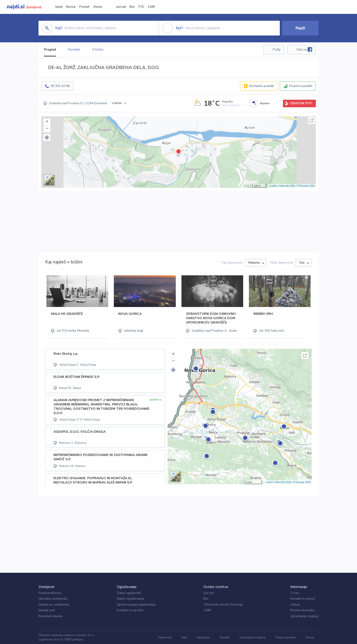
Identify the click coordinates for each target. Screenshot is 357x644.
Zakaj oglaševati (129, 593)
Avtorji (295, 605)
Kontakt (225, 637)
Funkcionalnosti (50, 593)
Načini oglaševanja (130, 599)
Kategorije (203, 637)
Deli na (304, 49)
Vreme (98, 7)
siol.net (121, 7)
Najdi (300, 28)
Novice (71, 7)
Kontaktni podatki (262, 86)
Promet (84, 7)
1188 (151, 7)
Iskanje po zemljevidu (54, 605)
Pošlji (277, 50)
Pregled (50, 50)
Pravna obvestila (302, 610)
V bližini (98, 50)
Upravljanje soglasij (304, 616)
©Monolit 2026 (287, 186)
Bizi (132, 7)
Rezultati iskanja (50, 616)
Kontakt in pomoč (303, 599)
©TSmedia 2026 (306, 186)
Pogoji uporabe (286, 637)
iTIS (141, 7)
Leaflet (273, 186)
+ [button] (47, 122)
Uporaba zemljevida (53, 599)
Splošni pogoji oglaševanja (136, 605)
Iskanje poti (47, 610)
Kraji (184, 637)
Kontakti (74, 50)
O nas (295, 593)
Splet (59, 7)
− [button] (47, 129)
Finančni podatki (301, 86)
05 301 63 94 (60, 86)
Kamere (265, 103)
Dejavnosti (165, 637)
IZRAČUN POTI (301, 103)
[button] (47, 137)
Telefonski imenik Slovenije (223, 605)
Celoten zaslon (312, 120)
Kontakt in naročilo (130, 610)
